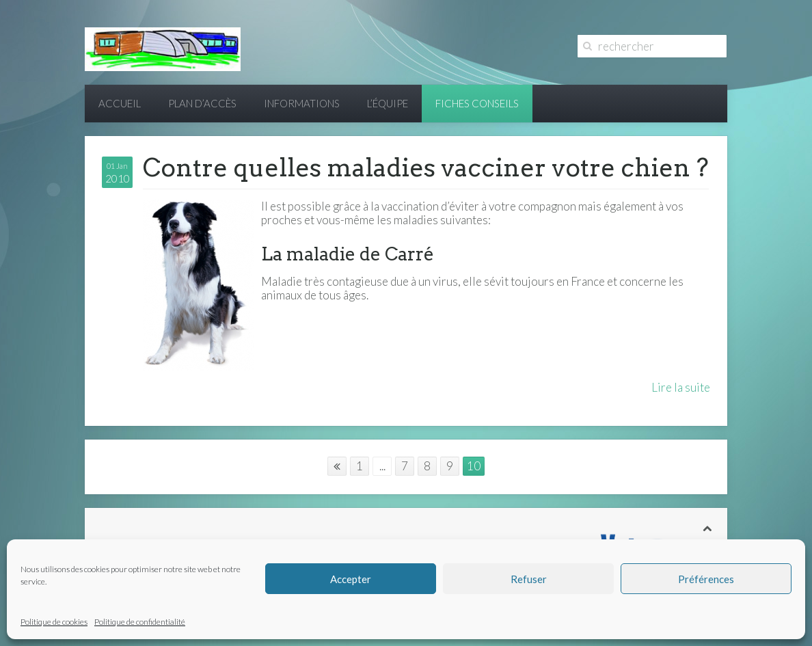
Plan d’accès (202, 103)
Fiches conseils (477, 103)
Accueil (120, 103)
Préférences (706, 579)
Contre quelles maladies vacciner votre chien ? (426, 167)
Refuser (529, 579)
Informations (302, 103)
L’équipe (388, 103)
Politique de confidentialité (140, 622)
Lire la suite (681, 388)
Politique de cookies (54, 622)
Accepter (351, 579)
